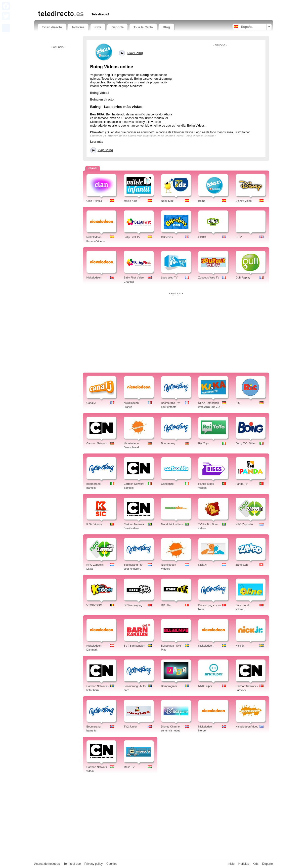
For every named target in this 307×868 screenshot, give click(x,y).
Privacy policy (94, 864)
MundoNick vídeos (172, 524)
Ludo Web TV (169, 278)
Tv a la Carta (143, 27)
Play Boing (105, 150)
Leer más (97, 142)
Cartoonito (167, 484)
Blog (166, 27)
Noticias (78, 27)
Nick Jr (240, 646)
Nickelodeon (94, 278)
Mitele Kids (131, 201)
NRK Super (205, 686)
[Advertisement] (96, 4)
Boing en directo (102, 100)
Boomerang (168, 443)
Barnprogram (169, 686)
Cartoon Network (97, 443)
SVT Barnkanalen (134, 646)
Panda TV (242, 484)
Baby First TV (132, 237)
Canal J (91, 403)
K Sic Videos (94, 524)
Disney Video (244, 201)
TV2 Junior (130, 727)
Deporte (117, 27)
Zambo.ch (242, 565)
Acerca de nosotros (47, 864)
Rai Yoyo (204, 443)
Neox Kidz (167, 201)
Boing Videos (100, 93)
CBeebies (167, 237)
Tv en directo (52, 27)
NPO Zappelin (244, 524)
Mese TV (129, 767)
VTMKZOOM (94, 605)
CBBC (202, 237)
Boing (202, 201)
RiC (238, 403)
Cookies (112, 864)
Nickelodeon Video (247, 727)
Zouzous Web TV (209, 278)
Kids (98, 27)
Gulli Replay (243, 278)
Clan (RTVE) (94, 201)
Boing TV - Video (246, 443)
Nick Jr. (203, 565)
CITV (239, 237)
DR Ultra (166, 605)
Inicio (231, 864)
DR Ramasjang (133, 605)
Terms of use (72, 864)
